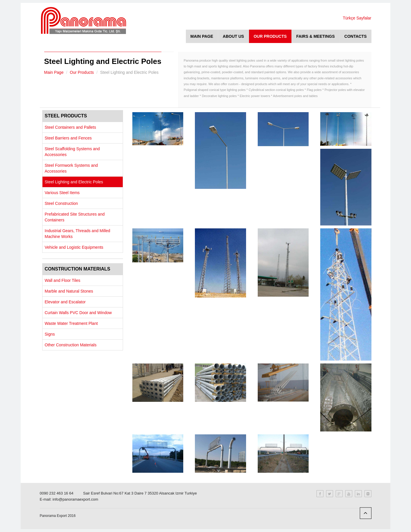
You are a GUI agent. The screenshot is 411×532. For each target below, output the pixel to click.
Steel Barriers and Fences (68, 138)
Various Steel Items (62, 193)
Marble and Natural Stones (69, 291)
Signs (50, 334)
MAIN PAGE (202, 36)
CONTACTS (356, 36)
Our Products (82, 72)
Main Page (54, 72)
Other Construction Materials (71, 345)
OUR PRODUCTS (270, 36)
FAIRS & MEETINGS (316, 36)
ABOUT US (233, 36)
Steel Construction (61, 203)
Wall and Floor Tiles (63, 280)
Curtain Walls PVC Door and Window (78, 313)
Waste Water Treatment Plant (71, 323)
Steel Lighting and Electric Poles (74, 182)
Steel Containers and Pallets (71, 127)
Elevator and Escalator (65, 302)
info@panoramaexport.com (75, 499)
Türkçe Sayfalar (357, 18)
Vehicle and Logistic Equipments (74, 247)
